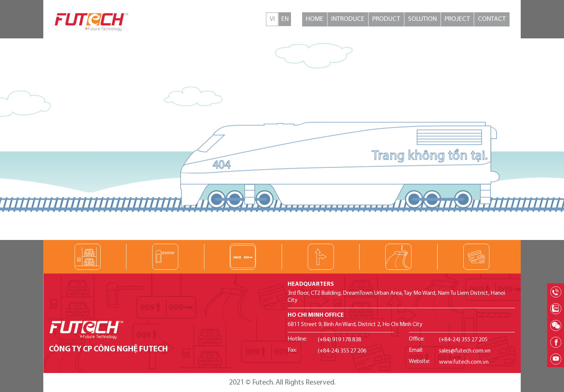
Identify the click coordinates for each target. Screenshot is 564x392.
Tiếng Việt (272, 19)
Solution (422, 19)
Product (386, 19)
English (285, 19)
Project (457, 19)
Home (315, 19)
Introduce (348, 19)
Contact (492, 19)
